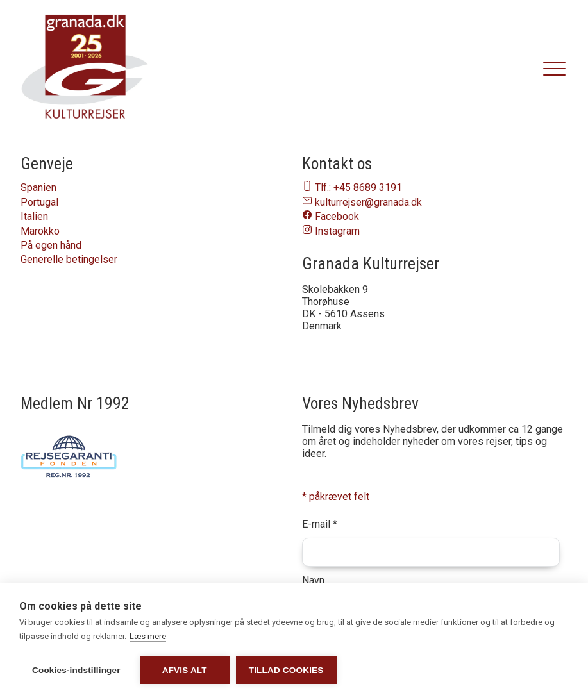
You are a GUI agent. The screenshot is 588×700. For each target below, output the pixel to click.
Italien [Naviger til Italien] (34, 216)
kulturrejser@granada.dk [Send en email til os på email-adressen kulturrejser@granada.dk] (368, 202)
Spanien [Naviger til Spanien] (38, 188)
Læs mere (148, 636)
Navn (313, 580)
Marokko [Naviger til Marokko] (40, 231)
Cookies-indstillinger (76, 670)
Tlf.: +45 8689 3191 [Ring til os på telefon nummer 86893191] (358, 188)
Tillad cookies (286, 670)
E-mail (320, 524)
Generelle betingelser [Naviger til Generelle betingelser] (69, 259)
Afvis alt (185, 670)
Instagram (337, 231)
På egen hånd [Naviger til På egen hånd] (51, 245)
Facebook (337, 216)
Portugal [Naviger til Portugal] (39, 202)
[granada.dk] (85, 69)
